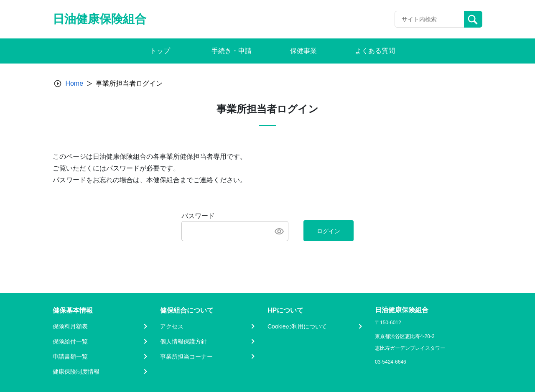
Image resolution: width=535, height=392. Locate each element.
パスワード (198, 216)
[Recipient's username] (429, 19)
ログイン (329, 231)
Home (74, 83)
